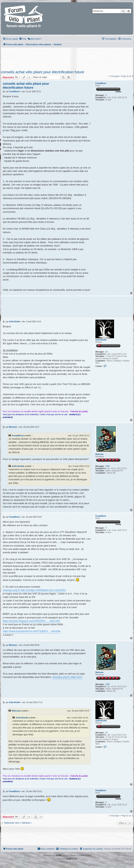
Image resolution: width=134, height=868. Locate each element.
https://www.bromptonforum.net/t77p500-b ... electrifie (32, 631)
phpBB (59, 855)
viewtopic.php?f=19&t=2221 (67, 677)
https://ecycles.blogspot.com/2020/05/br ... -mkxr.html (31, 621)
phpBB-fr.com (72, 859)
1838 (108, 466)
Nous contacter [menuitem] (46, 849)
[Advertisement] (67, 58)
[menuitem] (23, 39)
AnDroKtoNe (101, 340)
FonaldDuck (101, 83)
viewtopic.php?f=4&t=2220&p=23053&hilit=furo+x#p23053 (34, 590)
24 (107, 352)
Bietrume (99, 454)
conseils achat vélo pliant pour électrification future (43, 72)
